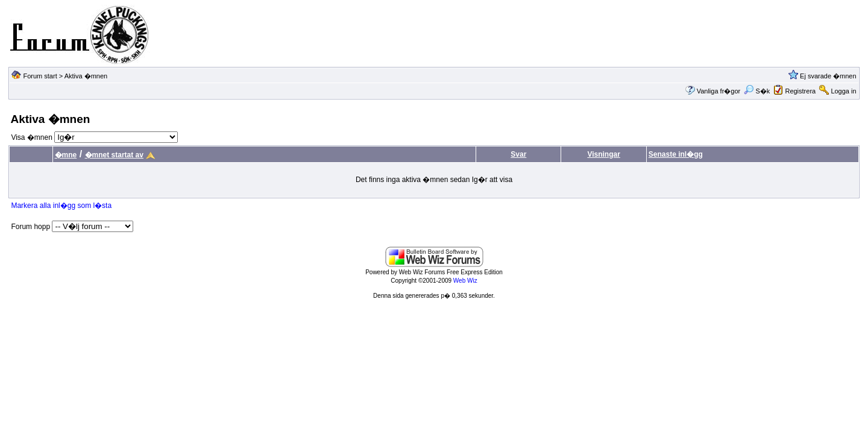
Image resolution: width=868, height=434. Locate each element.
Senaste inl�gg (676, 154)
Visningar (603, 154)
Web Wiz (465, 281)
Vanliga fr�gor (719, 91)
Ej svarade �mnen (828, 76)
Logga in (843, 91)
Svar (518, 154)
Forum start (40, 76)
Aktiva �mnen (86, 76)
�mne (66, 155)
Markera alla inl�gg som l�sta (61, 206)
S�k (757, 91)
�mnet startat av (114, 155)
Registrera (800, 91)
